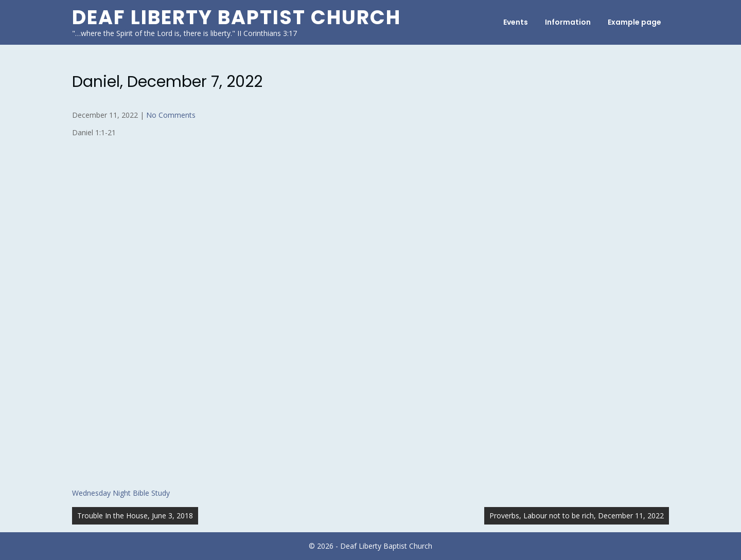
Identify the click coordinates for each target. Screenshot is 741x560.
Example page (634, 22)
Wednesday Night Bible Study (121, 493)
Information (568, 22)
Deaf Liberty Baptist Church (236, 17)
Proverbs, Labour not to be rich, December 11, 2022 (577, 516)
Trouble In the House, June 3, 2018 (135, 516)
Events (516, 22)
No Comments (171, 115)
